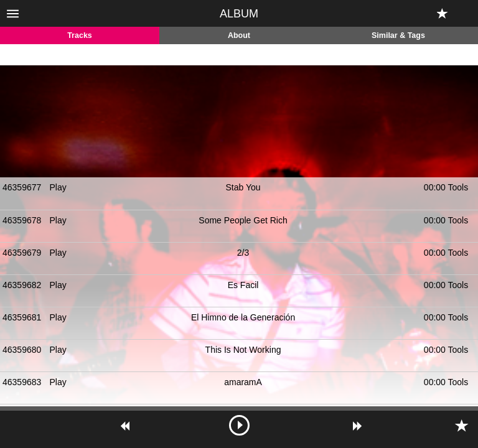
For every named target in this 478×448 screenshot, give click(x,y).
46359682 (22, 285)
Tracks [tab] (80, 35)
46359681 (22, 317)
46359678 (22, 220)
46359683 (22, 382)
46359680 (22, 350)
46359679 (22, 253)
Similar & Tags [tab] (398, 35)
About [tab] (239, 35)
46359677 (22, 187)
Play (58, 187)
